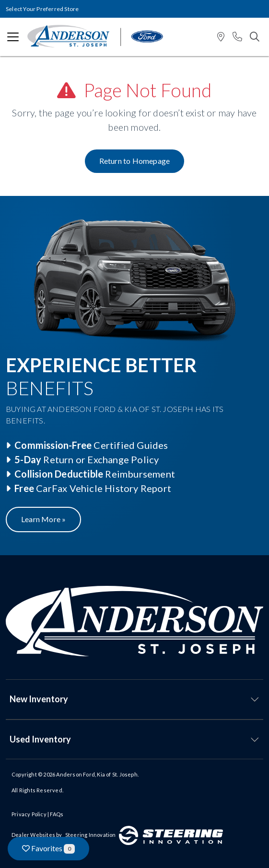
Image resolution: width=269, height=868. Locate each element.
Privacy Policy (29, 814)
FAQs (57, 814)
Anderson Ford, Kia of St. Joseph (97, 774)
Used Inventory (40, 739)
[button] (221, 37)
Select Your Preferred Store (42, 9)
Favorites (48, 849)
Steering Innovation (91, 835)
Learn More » (43, 519)
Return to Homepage (135, 161)
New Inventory (39, 699)
